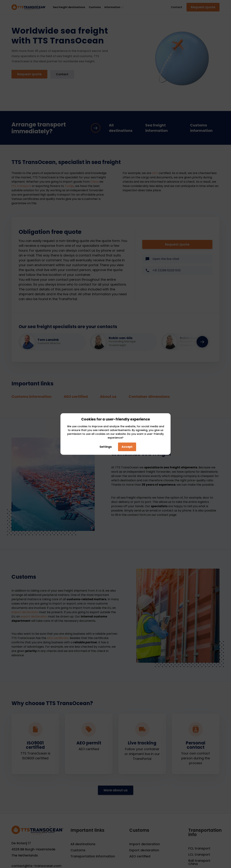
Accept (127, 447)
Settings (105, 447)
